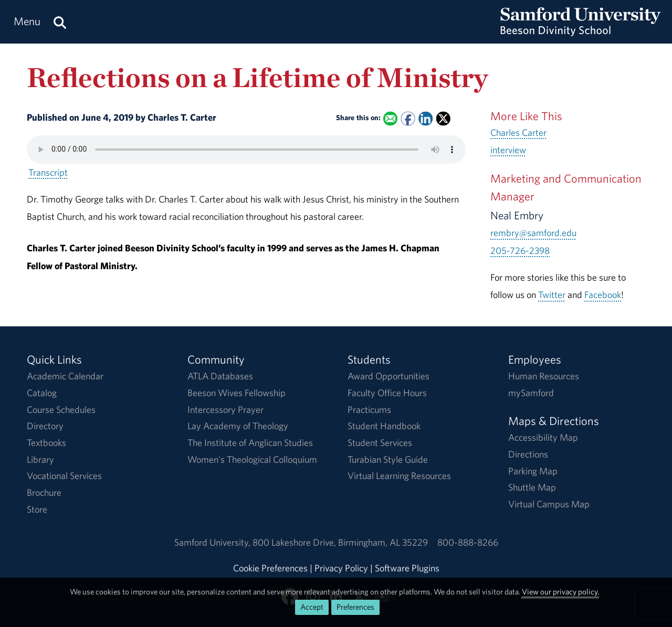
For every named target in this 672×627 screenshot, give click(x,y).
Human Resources (544, 376)
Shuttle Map (532, 487)
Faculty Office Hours (387, 393)
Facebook (603, 295)
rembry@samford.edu (533, 233)
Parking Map (533, 471)
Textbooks (46, 443)
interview (508, 150)
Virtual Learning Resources (399, 476)
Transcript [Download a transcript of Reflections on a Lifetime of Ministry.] (48, 172)
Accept (312, 607)
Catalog (42, 393)
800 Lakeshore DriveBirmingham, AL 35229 (340, 542)
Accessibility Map (543, 437)
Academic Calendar (65, 376)
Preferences (355, 607)
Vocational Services (64, 476)
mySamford (531, 393)
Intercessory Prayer (225, 410)
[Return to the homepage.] (581, 32)
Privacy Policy (341, 568)
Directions (528, 454)
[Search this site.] (60, 22)
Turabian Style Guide (388, 459)
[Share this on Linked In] (426, 118)
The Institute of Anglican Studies (250, 443)
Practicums (369, 410)
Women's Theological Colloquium (252, 459)
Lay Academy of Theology (238, 426)
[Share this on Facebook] (408, 118)
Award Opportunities (388, 376)
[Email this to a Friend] (390, 118)
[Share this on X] (443, 118)
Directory (45, 426)
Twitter (552, 295)
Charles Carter (518, 132)
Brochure (44, 492)
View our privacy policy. (560, 592)
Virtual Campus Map (549, 504)
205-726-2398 (520, 251)
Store (37, 509)
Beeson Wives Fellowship (237, 393)
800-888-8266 (468, 542)
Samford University (213, 542)
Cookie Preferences (270, 568)
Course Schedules (61, 410)
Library (40, 459)
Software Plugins (407, 568)
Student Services (380, 443)
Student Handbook (384, 426)
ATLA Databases (220, 376)
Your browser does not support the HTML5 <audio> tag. (246, 150)
